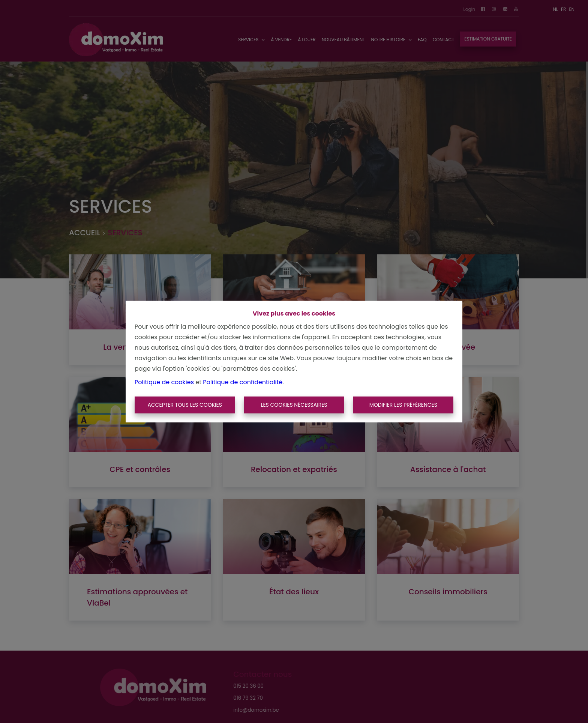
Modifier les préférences (403, 405)
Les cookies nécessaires (294, 405)
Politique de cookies (164, 382)
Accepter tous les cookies (185, 405)
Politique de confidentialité (243, 382)
